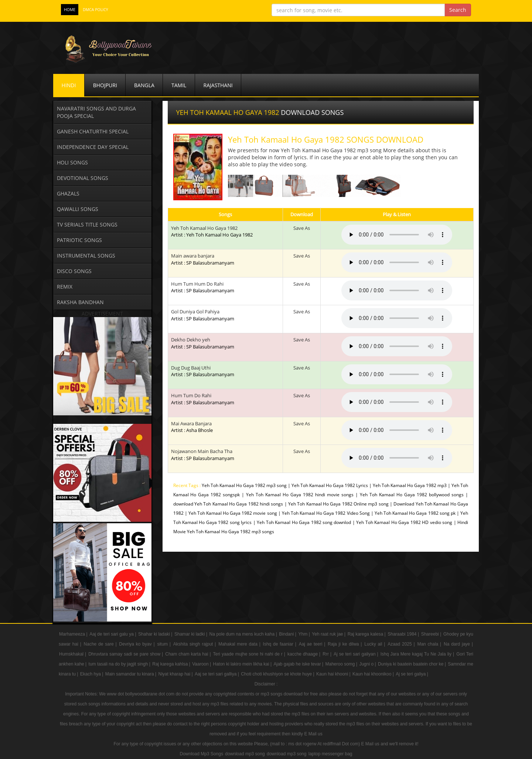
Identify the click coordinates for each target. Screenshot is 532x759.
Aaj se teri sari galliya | (217, 674)
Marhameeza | (74, 634)
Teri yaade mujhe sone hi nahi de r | (250, 654)
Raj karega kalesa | (367, 634)
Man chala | (430, 644)
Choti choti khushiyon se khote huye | (278, 674)
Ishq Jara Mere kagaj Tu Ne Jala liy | (418, 654)
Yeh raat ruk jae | (329, 634)
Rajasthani (218, 85)
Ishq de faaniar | (281, 644)
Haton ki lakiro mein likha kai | (243, 664)
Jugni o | (368, 664)
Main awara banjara (203, 259)
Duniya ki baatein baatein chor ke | (412, 664)
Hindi (69, 85)
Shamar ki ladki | (192, 634)
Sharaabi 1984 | (404, 634)
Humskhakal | (73, 654)
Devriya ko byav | (138, 644)
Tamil (179, 85)
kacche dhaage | (305, 654)
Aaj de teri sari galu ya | (113, 634)
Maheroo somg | (342, 664)
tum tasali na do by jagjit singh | (120, 664)
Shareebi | (432, 634)
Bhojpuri (105, 85)
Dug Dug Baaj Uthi (203, 371)
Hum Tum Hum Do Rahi (203, 287)
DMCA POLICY (95, 10)
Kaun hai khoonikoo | (374, 674)
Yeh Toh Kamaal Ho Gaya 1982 (204, 228)
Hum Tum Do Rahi (203, 399)
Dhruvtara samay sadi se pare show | (126, 654)
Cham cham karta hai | (189, 654)
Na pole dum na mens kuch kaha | (244, 634)
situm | (165, 644)
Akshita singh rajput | (195, 644)
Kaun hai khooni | (334, 674)
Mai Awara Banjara (192, 427)
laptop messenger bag (330, 754)
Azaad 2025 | (402, 644)
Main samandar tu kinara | (132, 674)
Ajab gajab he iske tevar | (299, 664)
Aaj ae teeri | (313, 644)
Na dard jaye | (458, 644)
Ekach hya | (92, 674)
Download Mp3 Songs (201, 754)
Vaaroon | (202, 664)
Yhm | (305, 634)
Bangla (144, 85)
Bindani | (288, 634)
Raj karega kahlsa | (172, 664)
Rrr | (328, 654)
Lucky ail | (376, 644)
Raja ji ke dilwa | (346, 644)
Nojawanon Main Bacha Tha (203, 455)
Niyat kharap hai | (176, 674)
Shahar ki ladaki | (156, 634)
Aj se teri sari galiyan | (357, 654)
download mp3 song (245, 754)
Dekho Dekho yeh (203, 343)
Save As (302, 228)
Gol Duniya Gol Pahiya (203, 315)
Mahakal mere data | (240, 644)
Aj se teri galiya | (412, 674)
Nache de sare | (101, 644)
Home (70, 10)
